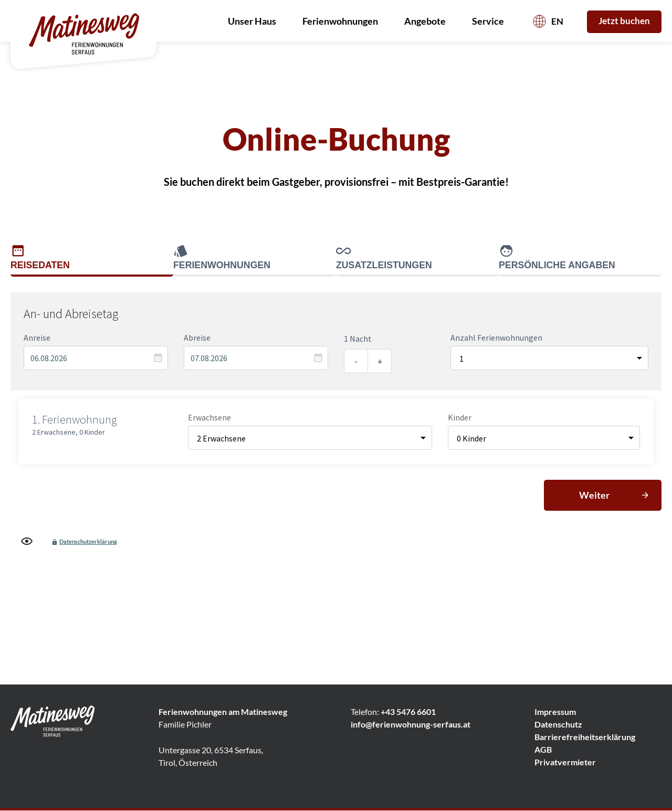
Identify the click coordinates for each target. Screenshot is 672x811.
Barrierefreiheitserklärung (585, 737)
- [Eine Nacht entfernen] (356, 361)
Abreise (197, 338)
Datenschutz (558, 725)
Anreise (37, 338)
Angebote (428, 21)
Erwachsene (209, 417)
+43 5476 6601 (408, 712)
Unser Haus (255, 21)
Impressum (555, 712)
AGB (543, 750)
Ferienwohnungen (343, 21)
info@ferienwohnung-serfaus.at (411, 725)
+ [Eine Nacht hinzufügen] (380, 361)
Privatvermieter (565, 762)
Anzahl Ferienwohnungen (496, 338)
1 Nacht (358, 339)
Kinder (460, 417)
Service (491, 21)
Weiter (594, 495)
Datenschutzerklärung (88, 541)
